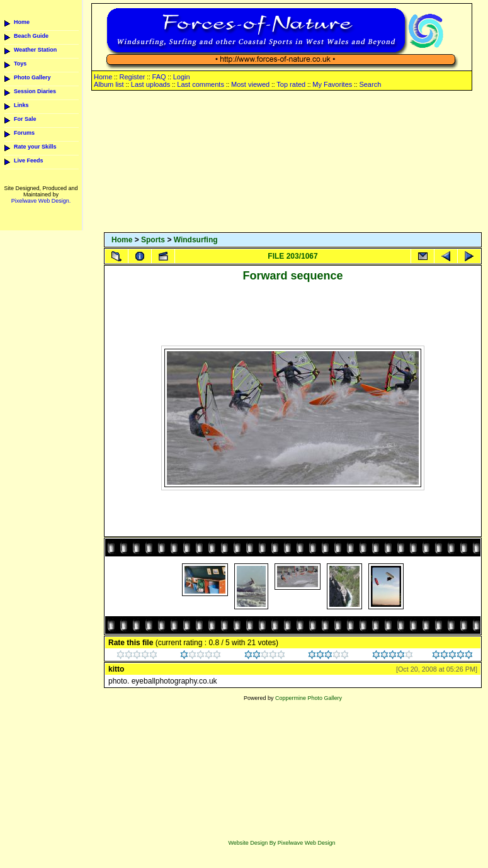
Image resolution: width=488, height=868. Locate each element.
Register (132, 77)
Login (182, 77)
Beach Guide (31, 36)
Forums (24, 133)
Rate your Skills (35, 147)
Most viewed (250, 84)
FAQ (159, 77)
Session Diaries (35, 91)
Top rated (291, 84)
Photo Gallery (32, 77)
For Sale (25, 119)
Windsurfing (196, 240)
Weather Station (35, 50)
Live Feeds (29, 161)
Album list (109, 84)
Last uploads (150, 84)
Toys (20, 64)
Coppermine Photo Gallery (309, 698)
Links (21, 105)
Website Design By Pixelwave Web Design (281, 843)
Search (370, 84)
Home (22, 22)
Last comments (201, 84)
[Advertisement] (293, 162)
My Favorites (332, 84)
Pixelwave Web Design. (41, 201)
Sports (153, 240)
